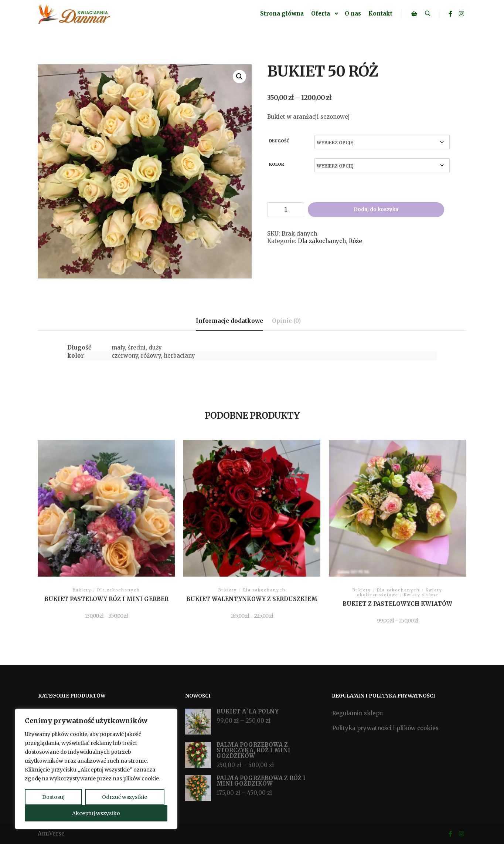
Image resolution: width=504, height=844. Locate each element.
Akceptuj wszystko (96, 813)
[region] (96, 769)
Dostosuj (53, 797)
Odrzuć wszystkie (125, 797)
